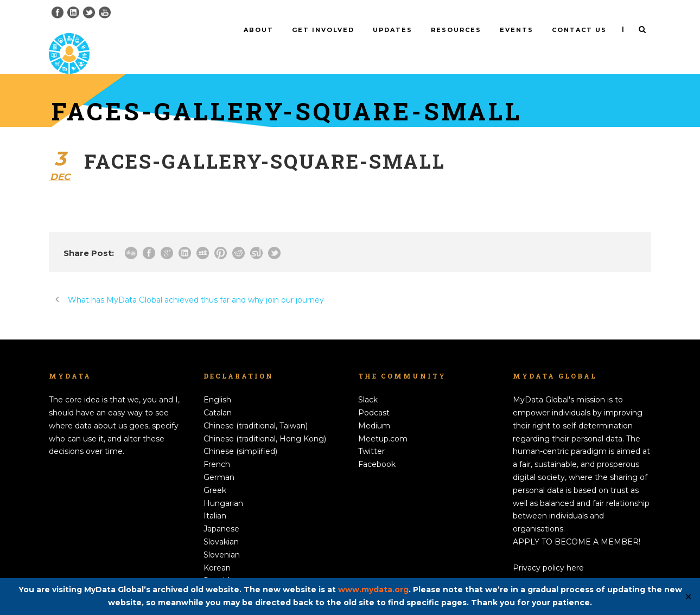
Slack (368, 382)
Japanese (221, 511)
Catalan (218, 395)
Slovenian (222, 537)
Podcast (374, 395)
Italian (215, 498)
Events (517, 30)
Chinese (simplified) (240, 433)
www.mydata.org (373, 590)
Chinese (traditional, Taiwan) (256, 408)
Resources (456, 30)
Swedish (219, 575)
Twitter (371, 433)
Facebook (377, 446)
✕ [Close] (688, 597)
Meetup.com (383, 420)
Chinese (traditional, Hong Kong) (265, 420)
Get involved (323, 30)
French (217, 446)
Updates (393, 30)
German (219, 459)
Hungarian (223, 485)
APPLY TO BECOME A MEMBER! (577, 524)
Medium (374, 408)
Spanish (218, 562)
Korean (217, 549)
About (259, 30)
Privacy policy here (548, 549)
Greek (215, 472)
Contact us (579, 30)
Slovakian (221, 524)
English (217, 382)
